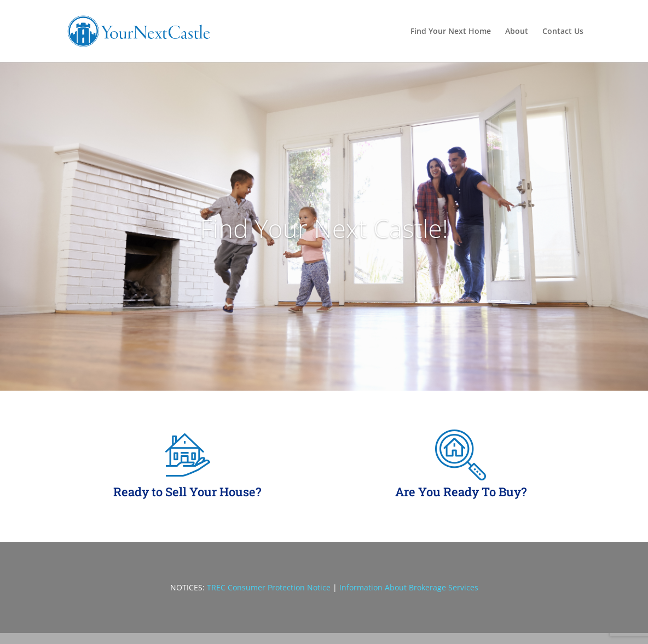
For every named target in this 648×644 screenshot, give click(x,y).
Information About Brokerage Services (409, 587)
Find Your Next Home (451, 32)
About (517, 32)
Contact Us (563, 32)
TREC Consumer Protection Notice (269, 587)
